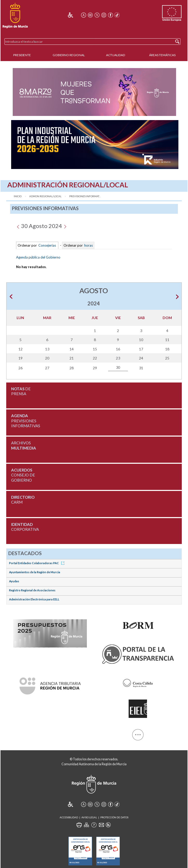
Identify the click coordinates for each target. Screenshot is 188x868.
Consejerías (47, 245)
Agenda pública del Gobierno (38, 257)
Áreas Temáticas (162, 55)
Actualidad (116, 55)
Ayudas (14, 581)
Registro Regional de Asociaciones (32, 590)
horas (88, 245)
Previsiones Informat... (85, 196)
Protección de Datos (114, 817)
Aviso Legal (89, 817)
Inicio (18, 196)
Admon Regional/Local (45, 196)
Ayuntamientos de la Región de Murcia (35, 572)
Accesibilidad (69, 817)
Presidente (22, 55)
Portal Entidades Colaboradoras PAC (38, 563)
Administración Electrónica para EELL (34, 599)
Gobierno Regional (69, 55)
